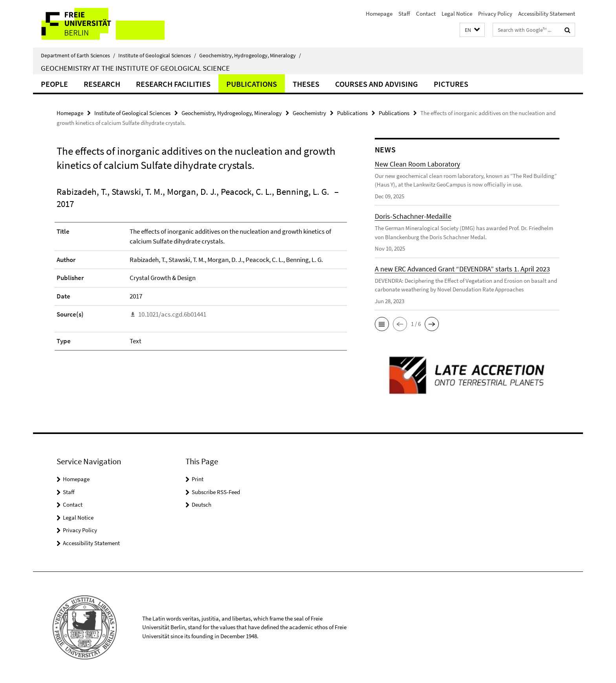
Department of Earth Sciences (78, 55)
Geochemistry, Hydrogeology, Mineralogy (250, 55)
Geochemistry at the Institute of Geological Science (135, 68)
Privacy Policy (495, 14)
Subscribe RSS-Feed (216, 492)
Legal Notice (457, 14)
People (54, 84)
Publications (252, 84)
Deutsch (202, 504)
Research (102, 84)
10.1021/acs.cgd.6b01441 (172, 314)
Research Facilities (173, 84)
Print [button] (198, 479)
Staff (404, 14)
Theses (306, 84)
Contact (426, 14)
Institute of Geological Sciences (157, 55)
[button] (472, 30)
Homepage (379, 14)
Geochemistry (309, 113)
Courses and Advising (377, 84)
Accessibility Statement (547, 14)
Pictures (451, 84)
